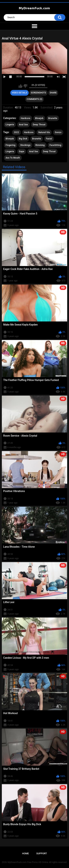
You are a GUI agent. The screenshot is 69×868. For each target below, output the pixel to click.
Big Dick (23, 139)
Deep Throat (39, 125)
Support (42, 853)
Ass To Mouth (13, 158)
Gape (22, 151)
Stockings (25, 145)
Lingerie (10, 125)
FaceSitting (55, 145)
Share (53, 93)
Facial (49, 139)
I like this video (21, 86)
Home (25, 853)
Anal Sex (23, 125)
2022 (16, 132)
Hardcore (26, 118)
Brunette (53, 118)
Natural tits (44, 132)
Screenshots (38, 93)
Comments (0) (34, 99)
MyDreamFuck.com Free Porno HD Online (28, 862)
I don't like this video (25, 86)
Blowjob (39, 118)
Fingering (11, 145)
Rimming (40, 145)
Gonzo (58, 132)
